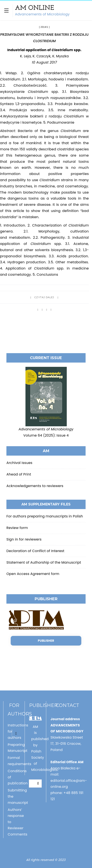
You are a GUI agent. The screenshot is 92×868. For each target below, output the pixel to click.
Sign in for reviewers (24, 539)
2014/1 (44, 27)
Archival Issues (19, 463)
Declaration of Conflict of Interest (35, 551)
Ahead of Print (19, 474)
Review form (17, 528)
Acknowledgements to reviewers (35, 486)
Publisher (46, 641)
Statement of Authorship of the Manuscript (44, 562)
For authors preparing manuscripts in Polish (45, 516)
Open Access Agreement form (33, 574)
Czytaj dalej (44, 297)
